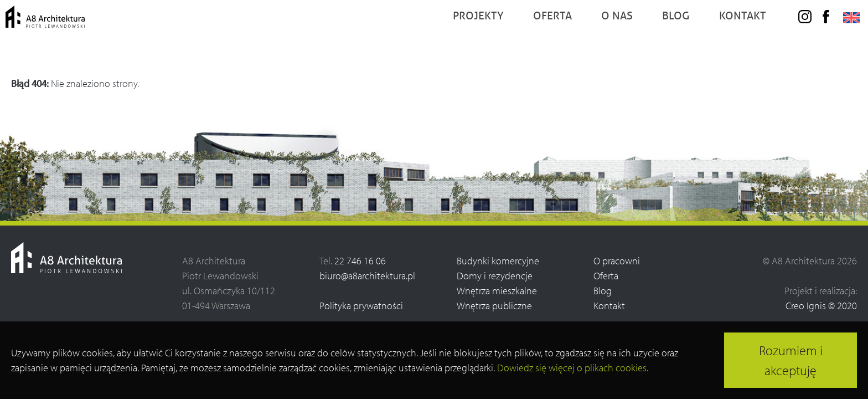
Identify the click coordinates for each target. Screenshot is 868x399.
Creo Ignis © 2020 (821, 306)
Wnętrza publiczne (494, 306)
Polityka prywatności (361, 306)
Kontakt (609, 306)
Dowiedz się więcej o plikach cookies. (573, 368)
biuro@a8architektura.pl (367, 276)
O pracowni (617, 261)
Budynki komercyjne (498, 261)
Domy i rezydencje (495, 276)
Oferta (606, 276)
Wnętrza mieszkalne (497, 291)
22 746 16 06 (360, 261)
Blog (603, 291)
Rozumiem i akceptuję (791, 360)
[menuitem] (846, 38)
